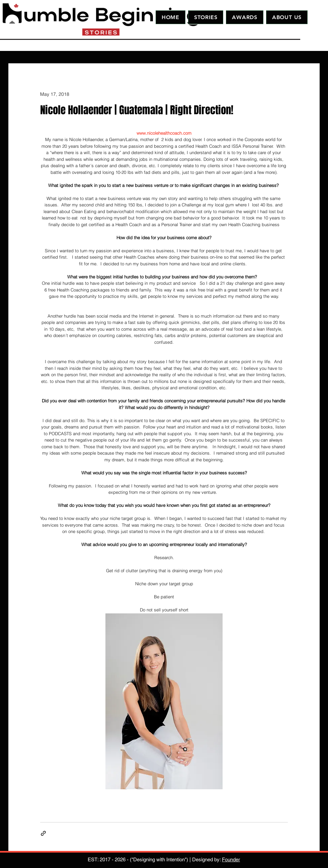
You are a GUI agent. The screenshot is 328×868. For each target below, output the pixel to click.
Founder (231, 859)
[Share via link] (43, 833)
